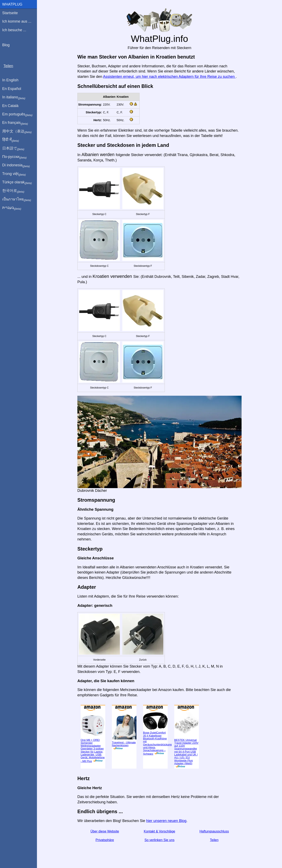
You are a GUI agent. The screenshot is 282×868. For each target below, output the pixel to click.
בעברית (12, 208)
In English (10, 80)
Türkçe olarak (17, 182)
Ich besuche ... (14, 30)
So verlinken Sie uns (159, 840)
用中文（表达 (17, 131)
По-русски (14, 157)
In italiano (14, 97)
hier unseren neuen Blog (166, 821)
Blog (6, 45)
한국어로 (13, 191)
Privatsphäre (105, 840)
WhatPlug (12, 4)
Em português (17, 114)
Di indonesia (16, 165)
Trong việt (14, 174)
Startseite (10, 13)
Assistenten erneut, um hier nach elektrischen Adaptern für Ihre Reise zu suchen (169, 77)
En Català (10, 106)
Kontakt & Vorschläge (159, 831)
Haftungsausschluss (214, 831)
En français (15, 123)
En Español (12, 89)
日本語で (13, 148)
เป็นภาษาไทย (17, 199)
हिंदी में (11, 140)
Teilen (214, 840)
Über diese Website (105, 831)
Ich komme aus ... (17, 21)
